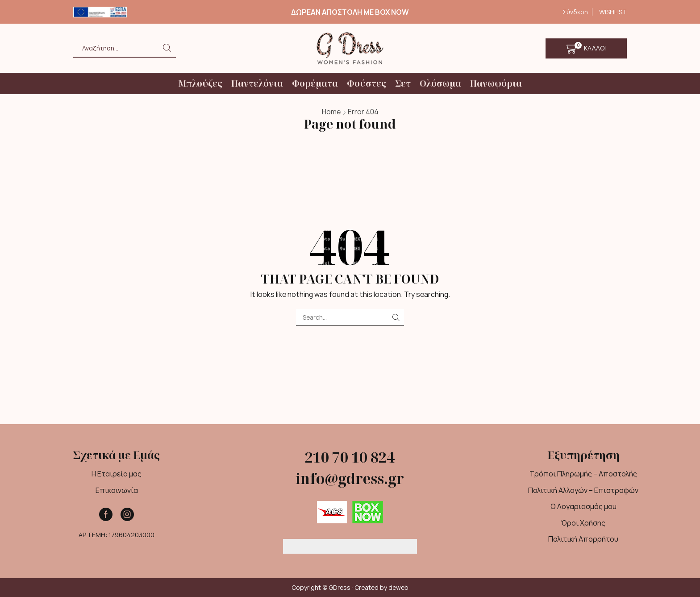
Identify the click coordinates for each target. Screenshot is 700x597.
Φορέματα (315, 83)
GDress (340, 587)
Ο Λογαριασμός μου (583, 506)
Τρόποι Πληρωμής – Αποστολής (583, 474)
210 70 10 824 (350, 457)
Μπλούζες (200, 83)
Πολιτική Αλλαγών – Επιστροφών (583, 490)
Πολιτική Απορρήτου (583, 539)
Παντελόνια (257, 83)
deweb (398, 587)
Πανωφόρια (496, 83)
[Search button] (167, 48)
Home (331, 112)
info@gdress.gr (350, 478)
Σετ (403, 83)
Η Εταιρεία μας (117, 474)
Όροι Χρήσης (583, 523)
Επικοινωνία (117, 490)
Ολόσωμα (440, 83)
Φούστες (367, 83)
